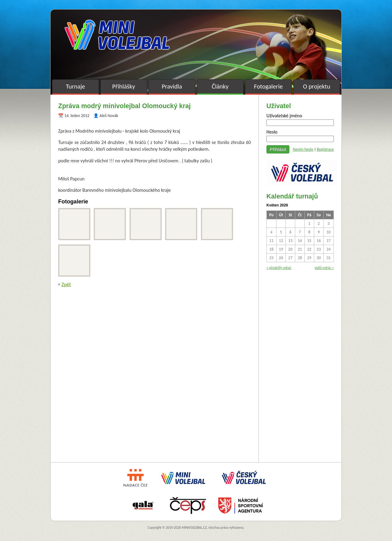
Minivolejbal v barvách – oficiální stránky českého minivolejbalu (117, 35)
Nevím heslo (303, 149)
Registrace (325, 149)
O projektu (317, 86)
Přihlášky (124, 86)
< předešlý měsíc (279, 268)
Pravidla (172, 86)
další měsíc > (324, 268)
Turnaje (75, 86)
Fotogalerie (268, 86)
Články (220, 86)
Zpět (66, 284)
